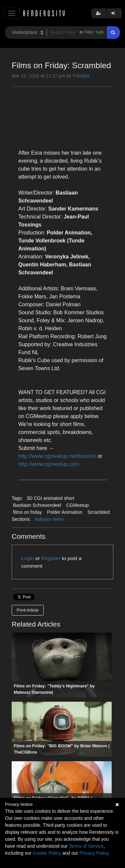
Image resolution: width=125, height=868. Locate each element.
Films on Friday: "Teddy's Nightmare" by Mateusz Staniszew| (54, 689)
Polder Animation (65, 512)
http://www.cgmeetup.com (49, 464)
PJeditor (81, 76)
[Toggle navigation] (11, 13)
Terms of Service (86, 846)
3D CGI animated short (50, 498)
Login (28, 558)
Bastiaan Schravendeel (37, 505)
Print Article (28, 610)
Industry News (49, 519)
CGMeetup (78, 505)
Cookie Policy (47, 853)
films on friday (27, 512)
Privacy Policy (94, 853)
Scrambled (98, 512)
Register (51, 558)
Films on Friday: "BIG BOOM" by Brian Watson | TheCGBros (61, 749)
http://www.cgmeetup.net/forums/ (57, 456)
